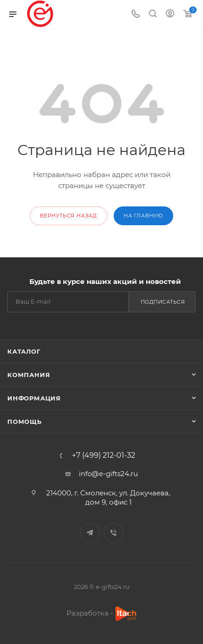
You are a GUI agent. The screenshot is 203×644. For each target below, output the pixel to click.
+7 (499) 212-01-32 (104, 455)
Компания (29, 375)
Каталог (24, 351)
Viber (113, 533)
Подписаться (163, 302)
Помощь (25, 422)
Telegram (90, 533)
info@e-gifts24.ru (108, 474)
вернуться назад (69, 216)
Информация (34, 398)
